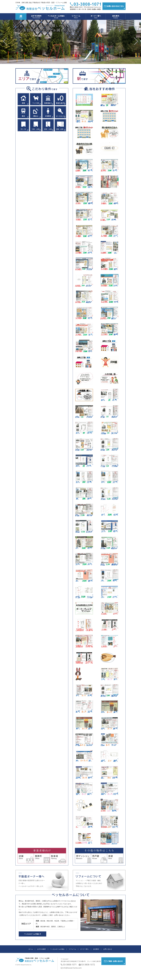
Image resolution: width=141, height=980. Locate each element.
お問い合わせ (108, 949)
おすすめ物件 (42, 949)
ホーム (31, 949)
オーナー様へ (85, 949)
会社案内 (96, 949)
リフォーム (72, 949)
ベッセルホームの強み (32, 934)
